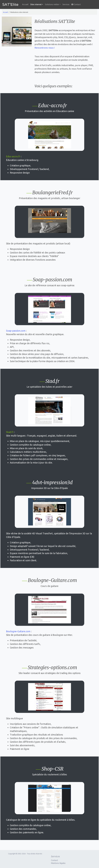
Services (66, 4)
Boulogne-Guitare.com (18, 631)
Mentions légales (58, 863)
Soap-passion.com (16, 331)
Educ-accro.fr (13, 156)
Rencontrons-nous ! (45, 48)
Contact (76, 4)
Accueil (25, 4)
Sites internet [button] (36, 4)
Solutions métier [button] (52, 4)
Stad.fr (10, 432)
